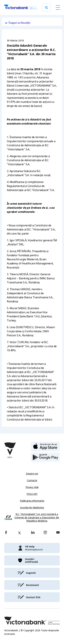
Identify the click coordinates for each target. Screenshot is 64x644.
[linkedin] (33, 533)
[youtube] (58, 533)
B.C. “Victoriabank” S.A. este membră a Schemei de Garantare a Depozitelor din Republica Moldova (37, 518)
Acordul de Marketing (32, 508)
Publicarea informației (32, 501)
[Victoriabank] (20, 7)
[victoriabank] (32, 548)
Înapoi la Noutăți (19, 23)
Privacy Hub (32, 487)
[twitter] (19, 533)
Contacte (32, 480)
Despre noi (32, 474)
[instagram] (45, 533)
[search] (46, 8)
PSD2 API (32, 494)
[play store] (45, 457)
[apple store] (45, 446)
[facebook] (6, 533)
